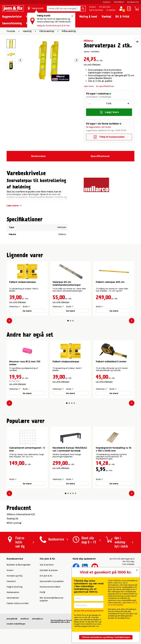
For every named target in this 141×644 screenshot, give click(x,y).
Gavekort (107, 2)
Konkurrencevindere (50, 587)
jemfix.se (25, 619)
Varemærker (13, 598)
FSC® (42, 592)
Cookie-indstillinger (16, 624)
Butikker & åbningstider (19, 565)
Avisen (92, 7)
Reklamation (13, 592)
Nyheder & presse (49, 570)
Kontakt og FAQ (15, 576)
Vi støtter (111, 10)
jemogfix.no (38, 619)
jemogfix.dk (12, 619)
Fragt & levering (14, 587)
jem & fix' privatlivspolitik (122, 604)
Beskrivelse (38, 156)
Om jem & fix (46, 576)
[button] (68, 321)
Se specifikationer (105, 86)
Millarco (88, 41)
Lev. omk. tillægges (92, 64)
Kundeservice (133, 2)
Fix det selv (105, 7)
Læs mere (89, 86)
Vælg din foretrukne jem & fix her (53, 26)
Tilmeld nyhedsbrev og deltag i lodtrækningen (106, 637)
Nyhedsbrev (119, 2)
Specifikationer (100, 156)
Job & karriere (96, 10)
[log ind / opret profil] (121, 9)
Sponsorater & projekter (52, 581)
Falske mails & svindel (18, 603)
